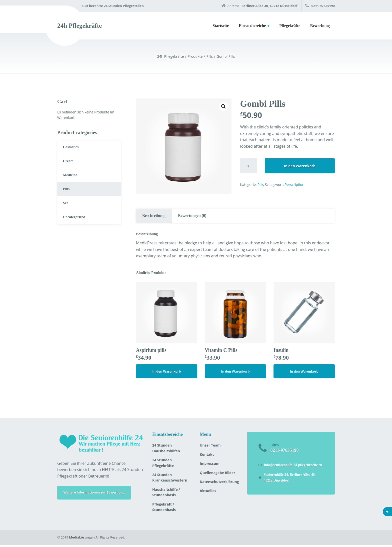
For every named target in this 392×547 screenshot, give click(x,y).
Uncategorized (76, 225)
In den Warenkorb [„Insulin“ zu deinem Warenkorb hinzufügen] (304, 373)
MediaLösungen (82, 539)
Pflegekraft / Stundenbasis (164, 509)
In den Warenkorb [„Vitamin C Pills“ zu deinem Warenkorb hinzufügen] (235, 373)
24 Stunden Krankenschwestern (170, 479)
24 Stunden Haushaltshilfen (166, 450)
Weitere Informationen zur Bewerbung (98, 495)
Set (66, 209)
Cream (69, 163)
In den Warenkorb (300, 166)
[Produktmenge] (248, 166)
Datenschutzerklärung (219, 484)
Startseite (221, 26)
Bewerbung (320, 26)
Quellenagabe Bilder (217, 475)
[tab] (154, 216)
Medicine (71, 179)
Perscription (295, 185)
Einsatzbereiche (252, 26)
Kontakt (207, 456)
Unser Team (210, 447)
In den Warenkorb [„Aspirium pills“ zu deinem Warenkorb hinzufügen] (167, 373)
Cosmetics (72, 148)
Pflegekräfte (290, 26)
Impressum (210, 465)
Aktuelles (208, 493)
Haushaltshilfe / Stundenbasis (166, 494)
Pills (261, 185)
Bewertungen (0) (192, 216)
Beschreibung (154, 216)
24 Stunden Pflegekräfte (163, 465)
